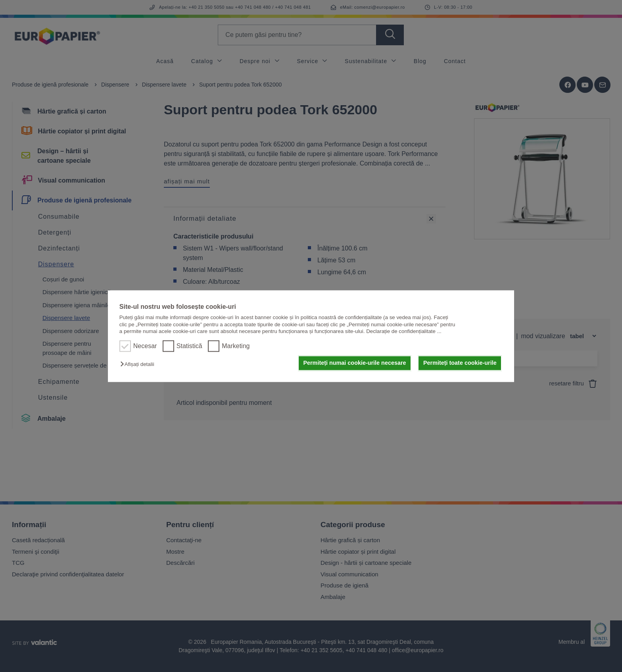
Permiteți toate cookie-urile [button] (460, 363)
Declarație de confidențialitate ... (404, 331)
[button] (139, 365)
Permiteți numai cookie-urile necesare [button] (354, 363)
